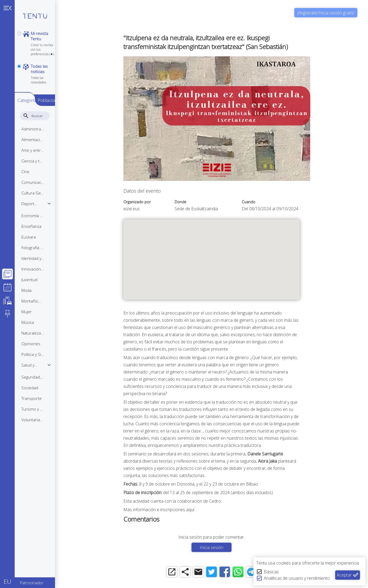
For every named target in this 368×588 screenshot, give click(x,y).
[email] (210, 573)
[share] (195, 573)
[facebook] (239, 573)
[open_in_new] (181, 573)
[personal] (19, 33)
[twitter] (225, 573)
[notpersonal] (19, 56)
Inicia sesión (225, 547)
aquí (203, 510)
